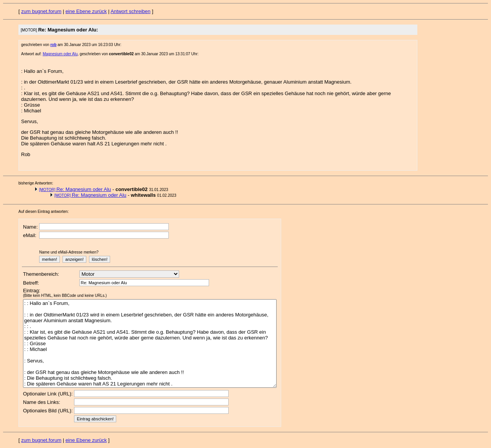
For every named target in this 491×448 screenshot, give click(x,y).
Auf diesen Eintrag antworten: (44, 212)
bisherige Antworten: (36, 183)
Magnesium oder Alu (60, 54)
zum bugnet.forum (41, 11)
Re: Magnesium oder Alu (75, 189)
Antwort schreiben (130, 11)
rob (53, 45)
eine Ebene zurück (86, 11)
